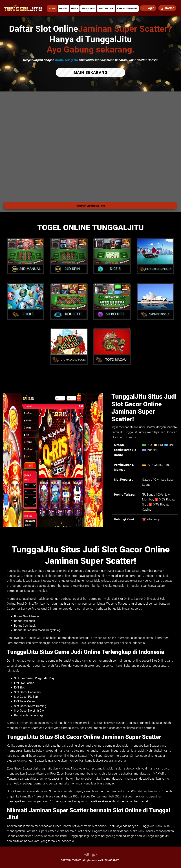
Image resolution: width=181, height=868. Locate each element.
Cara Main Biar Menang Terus (91, 206)
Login (148, 8)
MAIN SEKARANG (91, 72)
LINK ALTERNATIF (127, 8)
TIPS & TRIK (88, 8)
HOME (52, 8)
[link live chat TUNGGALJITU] (94, 856)
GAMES (63, 8)
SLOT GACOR (106, 8)
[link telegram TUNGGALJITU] (87, 856)
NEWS (75, 8)
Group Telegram (66, 60)
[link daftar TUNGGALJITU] (23, 8)
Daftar (167, 8)
